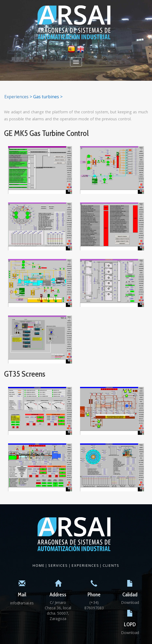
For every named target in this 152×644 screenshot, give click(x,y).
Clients (111, 565)
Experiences (16, 97)
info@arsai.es (22, 603)
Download (130, 602)
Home (39, 565)
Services (58, 565)
